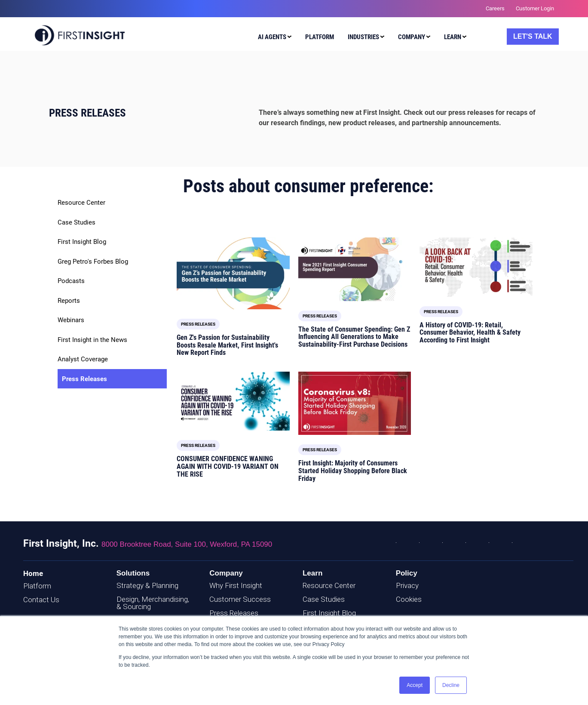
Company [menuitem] (412, 37)
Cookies (409, 599)
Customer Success (240, 599)
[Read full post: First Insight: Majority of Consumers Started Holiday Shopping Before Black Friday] (355, 403)
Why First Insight (236, 585)
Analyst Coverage (83, 359)
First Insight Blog (82, 242)
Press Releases (84, 379)
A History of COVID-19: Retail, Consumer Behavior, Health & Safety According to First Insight (470, 332)
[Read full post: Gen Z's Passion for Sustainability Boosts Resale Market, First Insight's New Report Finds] (233, 273)
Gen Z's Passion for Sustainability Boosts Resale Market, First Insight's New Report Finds (227, 345)
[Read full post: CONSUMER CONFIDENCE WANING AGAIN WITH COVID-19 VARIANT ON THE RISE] (233, 401)
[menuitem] (273, 38)
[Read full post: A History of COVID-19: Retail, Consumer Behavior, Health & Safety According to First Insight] (476, 267)
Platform (37, 586)
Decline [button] (451, 685)
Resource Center (81, 203)
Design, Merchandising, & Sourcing (153, 603)
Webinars (71, 320)
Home (33, 573)
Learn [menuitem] (453, 37)
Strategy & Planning (147, 585)
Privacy (407, 585)
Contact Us (41, 600)
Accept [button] (415, 685)
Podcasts (71, 281)
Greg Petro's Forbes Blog (93, 262)
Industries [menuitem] (363, 37)
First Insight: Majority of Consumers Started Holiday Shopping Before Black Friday (353, 471)
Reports (69, 301)
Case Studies (77, 222)
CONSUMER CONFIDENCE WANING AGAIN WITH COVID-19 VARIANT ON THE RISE (228, 466)
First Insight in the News (92, 340)
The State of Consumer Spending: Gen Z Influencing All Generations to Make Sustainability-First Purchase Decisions (354, 337)
